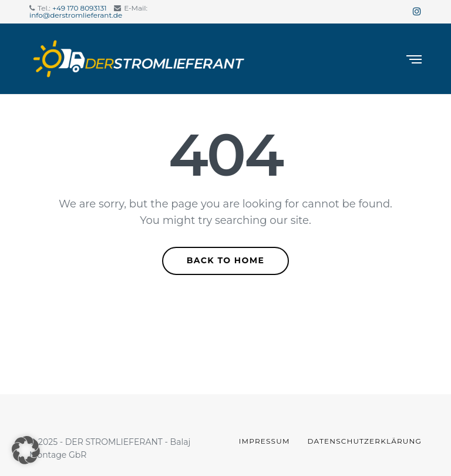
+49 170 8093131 (80, 8)
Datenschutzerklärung (365, 441)
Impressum (265, 441)
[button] (26, 450)
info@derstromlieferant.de (76, 15)
